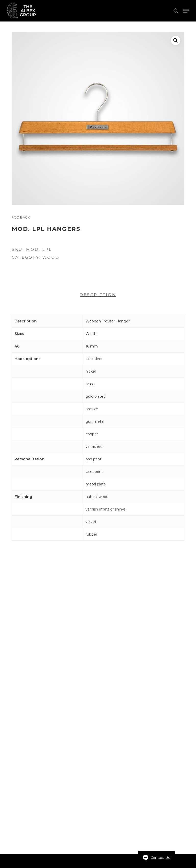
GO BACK (21, 217)
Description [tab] (98, 295)
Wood (51, 257)
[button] (186, 11)
